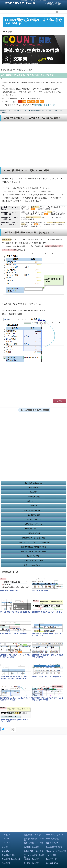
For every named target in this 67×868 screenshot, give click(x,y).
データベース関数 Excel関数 (34, 856)
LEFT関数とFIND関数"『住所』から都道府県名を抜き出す (48, 656)
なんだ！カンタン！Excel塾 (20, 3)
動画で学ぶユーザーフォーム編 (34, 538)
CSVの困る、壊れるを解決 (53, 5)
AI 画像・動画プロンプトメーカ (53, 4)
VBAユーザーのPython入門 (34, 510)
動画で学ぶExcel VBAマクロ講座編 (34, 552)
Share (5, 730)
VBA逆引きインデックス (34, 524)
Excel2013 (6, 851)
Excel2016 (6, 843)
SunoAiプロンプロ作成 (53, 2)
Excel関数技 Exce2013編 (11, 859)
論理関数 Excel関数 (32, 847)
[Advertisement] (33, 382)
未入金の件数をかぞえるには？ (41, 110)
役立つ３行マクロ (34, 501)
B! (13, 729)
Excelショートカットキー (34, 561)
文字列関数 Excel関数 (33, 835)
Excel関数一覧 (51, 859)
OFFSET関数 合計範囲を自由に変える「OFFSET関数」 (14, 720)
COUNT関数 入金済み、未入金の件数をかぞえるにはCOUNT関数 (16, 699)
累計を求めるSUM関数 (40, 591)
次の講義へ (59, 401)
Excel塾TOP (6, 835)
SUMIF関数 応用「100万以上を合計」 (14, 634)
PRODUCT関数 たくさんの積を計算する (47, 677)
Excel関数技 (6, 863)
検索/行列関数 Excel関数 (34, 843)
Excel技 (5, 847)
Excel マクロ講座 (52, 839)
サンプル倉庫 (51, 855)
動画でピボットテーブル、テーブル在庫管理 (34, 542)
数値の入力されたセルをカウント (13, 110)
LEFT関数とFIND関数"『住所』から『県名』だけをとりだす (15, 656)
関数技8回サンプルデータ (44, 105)
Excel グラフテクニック (55, 835)
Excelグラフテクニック (34, 529)
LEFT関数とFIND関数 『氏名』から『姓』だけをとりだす (48, 634)
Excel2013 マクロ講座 (54, 847)
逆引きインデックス (34, 520)
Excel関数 (34, 492)
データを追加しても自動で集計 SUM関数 (15, 612)
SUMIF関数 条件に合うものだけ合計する (47, 612)
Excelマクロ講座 (34, 497)
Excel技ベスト (34, 506)
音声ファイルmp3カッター (34, 565)
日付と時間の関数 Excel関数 (34, 840)
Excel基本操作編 (34, 515)
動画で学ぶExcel (34, 533)
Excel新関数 (34, 488)
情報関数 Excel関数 (32, 859)
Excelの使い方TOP (34, 556)
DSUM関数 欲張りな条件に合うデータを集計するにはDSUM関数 (48, 699)
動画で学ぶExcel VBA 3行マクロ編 (34, 547)
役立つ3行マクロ (52, 843)
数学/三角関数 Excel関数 (34, 851)
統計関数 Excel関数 (32, 863)
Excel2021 (6, 839)
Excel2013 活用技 (8, 855)
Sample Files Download (34, 483)
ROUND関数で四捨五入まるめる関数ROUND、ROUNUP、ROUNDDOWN (14, 677)
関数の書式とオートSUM (9, 591)
